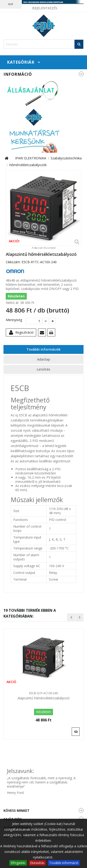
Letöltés (43, 369)
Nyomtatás (52, 333)
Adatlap (44, 359)
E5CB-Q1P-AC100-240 (43, 693)
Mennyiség (14, 320)
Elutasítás (37, 863)
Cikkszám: (13, 262)
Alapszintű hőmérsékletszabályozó (44, 698)
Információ (18, 74)
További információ (64, 863)
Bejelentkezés (45, 8)
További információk (43, 349)
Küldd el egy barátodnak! (43, 333)
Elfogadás (18, 863)
